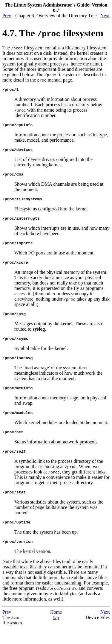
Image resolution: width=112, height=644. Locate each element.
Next (105, 16)
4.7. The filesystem (53, 33)
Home (56, 628)
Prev (7, 16)
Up (56, 633)
